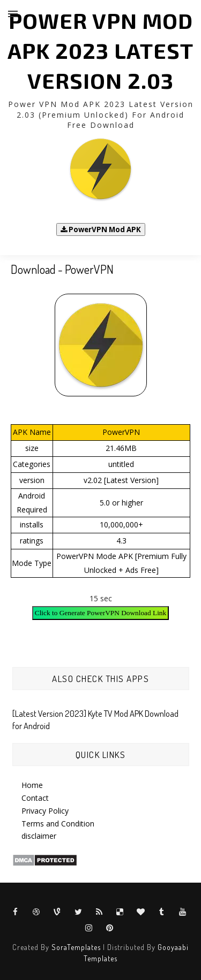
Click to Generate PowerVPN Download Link (100, 613)
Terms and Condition (58, 824)
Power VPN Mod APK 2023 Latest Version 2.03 (100, 50)
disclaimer (39, 836)
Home (32, 785)
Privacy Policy (45, 811)
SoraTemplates (76, 947)
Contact (35, 798)
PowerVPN (121, 432)
